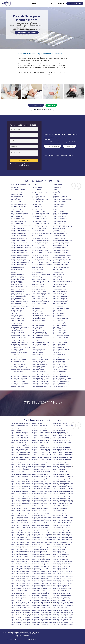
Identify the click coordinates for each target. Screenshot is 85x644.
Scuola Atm (35, 307)
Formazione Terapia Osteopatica (61, 244)
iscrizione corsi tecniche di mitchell (19, 441)
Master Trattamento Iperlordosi (40, 300)
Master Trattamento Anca (59, 290)
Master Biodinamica (58, 266)
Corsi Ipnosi (14, 191)
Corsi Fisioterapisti (36, 189)
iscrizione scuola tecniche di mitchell (20, 563)
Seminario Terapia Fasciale (17, 366)
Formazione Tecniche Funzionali (40, 242)
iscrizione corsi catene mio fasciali (19, 425)
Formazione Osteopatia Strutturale (62, 237)
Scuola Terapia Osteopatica (60, 325)
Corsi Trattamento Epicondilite (61, 215)
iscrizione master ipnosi (17, 512)
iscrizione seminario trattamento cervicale (21, 614)
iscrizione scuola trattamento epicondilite (63, 577)
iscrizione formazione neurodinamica (62, 473)
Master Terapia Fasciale (17, 285)
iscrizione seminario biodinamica (61, 587)
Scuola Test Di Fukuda (37, 329)
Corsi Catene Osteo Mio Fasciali (61, 186)
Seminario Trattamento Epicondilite (62, 378)
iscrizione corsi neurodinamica (61, 432)
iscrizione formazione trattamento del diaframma (44, 493)
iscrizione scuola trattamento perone (62, 582)
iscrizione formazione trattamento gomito (64, 497)
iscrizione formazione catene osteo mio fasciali (65, 466)
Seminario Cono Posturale (38, 351)
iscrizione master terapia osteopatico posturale (23, 526)
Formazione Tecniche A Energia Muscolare (64, 240)
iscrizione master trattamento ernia (20, 538)
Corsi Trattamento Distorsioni (18, 215)
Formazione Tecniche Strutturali (61, 242)
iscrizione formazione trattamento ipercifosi (22, 498)
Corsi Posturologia (58, 198)
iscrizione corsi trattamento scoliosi (62, 461)
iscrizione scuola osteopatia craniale (20, 558)
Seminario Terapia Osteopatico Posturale (21, 368)
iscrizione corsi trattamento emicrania (41, 454)
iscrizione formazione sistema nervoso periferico (44, 480)
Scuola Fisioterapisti (37, 312)
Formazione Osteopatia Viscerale (19, 239)
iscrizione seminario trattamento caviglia (42, 612)
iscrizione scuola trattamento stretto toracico (43, 585)
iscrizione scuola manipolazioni (61, 553)
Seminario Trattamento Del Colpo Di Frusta (21, 376)
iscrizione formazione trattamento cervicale (22, 492)
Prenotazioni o (27, 32)
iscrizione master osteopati (39, 515)
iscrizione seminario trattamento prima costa (22, 624)
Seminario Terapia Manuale (39, 366)
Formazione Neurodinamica (60, 234)
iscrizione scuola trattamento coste (62, 573)
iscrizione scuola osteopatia (60, 556)
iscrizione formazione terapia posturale (42, 485)
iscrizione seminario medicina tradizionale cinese (44, 595)
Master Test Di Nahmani (59, 288)
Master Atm (35, 266)
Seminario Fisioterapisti (38, 353)
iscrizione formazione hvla (60, 470)
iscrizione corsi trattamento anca (61, 447)
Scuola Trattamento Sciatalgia (39, 344)
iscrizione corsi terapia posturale (40, 444)
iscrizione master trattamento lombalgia (63, 539)
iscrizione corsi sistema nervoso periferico (42, 439)
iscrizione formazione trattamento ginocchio (43, 497)
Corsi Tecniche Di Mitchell (17, 201)
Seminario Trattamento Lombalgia (62, 382)
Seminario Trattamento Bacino (18, 373)
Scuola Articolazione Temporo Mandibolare (21, 307)
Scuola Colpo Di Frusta (16, 310)
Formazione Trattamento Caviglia (40, 251)
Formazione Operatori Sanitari (18, 235)
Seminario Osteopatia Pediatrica (40, 359)
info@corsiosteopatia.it (67, 155)
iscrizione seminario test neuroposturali (42, 611)
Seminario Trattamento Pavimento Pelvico (42, 383)
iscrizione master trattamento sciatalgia (42, 543)
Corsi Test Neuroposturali (38, 208)
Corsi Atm (34, 184)
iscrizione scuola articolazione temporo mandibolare (24, 546)
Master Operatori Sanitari (17, 276)
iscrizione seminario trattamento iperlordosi (43, 621)
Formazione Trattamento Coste (61, 252)
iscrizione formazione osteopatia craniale (21, 476)
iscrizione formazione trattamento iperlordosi (43, 498)
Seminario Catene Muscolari (39, 349)
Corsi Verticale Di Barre (59, 223)
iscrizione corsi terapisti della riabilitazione (22, 446)
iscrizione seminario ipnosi (17, 594)
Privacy (19, 637)
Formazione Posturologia (59, 239)
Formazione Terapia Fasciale (18, 244)
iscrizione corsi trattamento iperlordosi (42, 458)
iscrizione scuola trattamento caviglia (41, 572)
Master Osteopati (36, 276)
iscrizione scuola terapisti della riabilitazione (22, 568)
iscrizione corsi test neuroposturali (41, 447)
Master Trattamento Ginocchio (39, 298)
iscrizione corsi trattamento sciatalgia (41, 461)
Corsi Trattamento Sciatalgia (39, 222)
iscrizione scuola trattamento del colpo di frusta (23, 575)
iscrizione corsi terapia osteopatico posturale (22, 444)
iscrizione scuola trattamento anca (62, 570)
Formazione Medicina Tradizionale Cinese (42, 234)
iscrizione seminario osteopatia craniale (21, 599)
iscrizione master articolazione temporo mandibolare (24, 505)
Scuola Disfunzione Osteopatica (18, 312)
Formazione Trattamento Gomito (61, 257)
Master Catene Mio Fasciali (17, 268)
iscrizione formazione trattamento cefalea (64, 490)
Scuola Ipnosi (14, 313)
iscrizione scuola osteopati (39, 556)
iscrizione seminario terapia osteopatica (63, 606)
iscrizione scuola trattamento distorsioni (21, 577)
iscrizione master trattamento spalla (20, 544)
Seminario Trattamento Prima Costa (20, 385)
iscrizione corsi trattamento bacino (19, 449)
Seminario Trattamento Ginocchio (40, 380)
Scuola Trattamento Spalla (17, 346)
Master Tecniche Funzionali (39, 283)
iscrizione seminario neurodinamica (62, 595)
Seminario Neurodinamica (60, 356)
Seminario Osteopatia (58, 358)
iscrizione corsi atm (37, 424)
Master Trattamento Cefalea (60, 291)
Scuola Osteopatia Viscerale (17, 320)
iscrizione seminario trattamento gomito (63, 619)
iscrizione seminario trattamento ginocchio (43, 619)
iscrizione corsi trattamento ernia (19, 456)
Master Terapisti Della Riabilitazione (20, 288)
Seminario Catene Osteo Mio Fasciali (62, 349)
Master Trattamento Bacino (17, 291)
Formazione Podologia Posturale (40, 239)
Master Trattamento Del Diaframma (41, 295)
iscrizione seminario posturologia (61, 600)
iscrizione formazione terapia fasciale (20, 483)
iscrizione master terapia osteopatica (62, 524)
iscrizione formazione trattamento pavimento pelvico (45, 500)
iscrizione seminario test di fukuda (41, 609)
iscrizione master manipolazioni (61, 512)
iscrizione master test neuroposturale (20, 529)
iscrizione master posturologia (61, 519)
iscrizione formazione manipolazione (41, 471)
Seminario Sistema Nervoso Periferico (41, 363)
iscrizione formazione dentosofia (61, 468)
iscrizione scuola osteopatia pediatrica (41, 558)
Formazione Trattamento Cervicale (19, 252)
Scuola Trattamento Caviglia (39, 332)
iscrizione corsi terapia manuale (40, 442)
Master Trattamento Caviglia (39, 291)
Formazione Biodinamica (59, 225)
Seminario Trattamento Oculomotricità (20, 383)
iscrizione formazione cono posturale (41, 468)
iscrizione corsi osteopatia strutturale (63, 436)
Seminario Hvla (57, 353)
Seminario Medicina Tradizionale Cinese (42, 356)
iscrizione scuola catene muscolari (40, 548)
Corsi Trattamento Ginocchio (39, 217)
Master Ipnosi (14, 273)
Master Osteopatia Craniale (17, 278)
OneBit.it (33, 640)
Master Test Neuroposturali (39, 290)
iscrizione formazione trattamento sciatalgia (43, 502)
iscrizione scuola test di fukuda (40, 568)
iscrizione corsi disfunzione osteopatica (21, 429)
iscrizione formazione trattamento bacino (21, 490)
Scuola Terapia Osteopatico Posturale (20, 327)
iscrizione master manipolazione (40, 512)
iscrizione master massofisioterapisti (20, 514)
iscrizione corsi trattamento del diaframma (43, 453)
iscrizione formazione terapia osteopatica (64, 483)
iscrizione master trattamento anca (62, 529)
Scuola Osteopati (36, 317)
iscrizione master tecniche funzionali (41, 522)
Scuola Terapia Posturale (38, 327)
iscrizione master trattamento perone (62, 541)
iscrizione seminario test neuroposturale (21, 611)
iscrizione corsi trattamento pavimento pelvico (43, 459)
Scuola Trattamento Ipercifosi (18, 341)
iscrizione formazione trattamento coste (63, 492)
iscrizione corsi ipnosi (16, 430)
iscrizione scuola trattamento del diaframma (43, 575)
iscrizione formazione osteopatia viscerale (21, 478)
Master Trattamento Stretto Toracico (41, 305)
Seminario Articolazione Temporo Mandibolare (22, 348)
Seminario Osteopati (37, 358)
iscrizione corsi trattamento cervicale (20, 451)
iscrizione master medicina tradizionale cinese (43, 514)
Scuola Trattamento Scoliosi (60, 344)
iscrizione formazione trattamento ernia (21, 497)
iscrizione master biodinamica (61, 505)
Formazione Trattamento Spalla (18, 264)
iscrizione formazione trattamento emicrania (43, 495)
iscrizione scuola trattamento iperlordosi (42, 580)
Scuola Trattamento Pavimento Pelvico (41, 342)
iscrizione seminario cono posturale (41, 590)
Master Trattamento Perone (60, 302)
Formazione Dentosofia (59, 228)
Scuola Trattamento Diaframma (61, 336)
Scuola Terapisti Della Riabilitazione (19, 329)
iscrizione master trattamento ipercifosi (21, 539)
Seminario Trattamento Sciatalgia (40, 385)
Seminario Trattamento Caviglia (40, 373)
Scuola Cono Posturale (37, 310)
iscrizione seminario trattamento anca (63, 611)
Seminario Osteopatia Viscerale (18, 361)
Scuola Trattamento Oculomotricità (19, 342)
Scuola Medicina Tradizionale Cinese (41, 315)
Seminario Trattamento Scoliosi (61, 385)
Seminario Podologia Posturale (39, 361)
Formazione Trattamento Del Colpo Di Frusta (22, 254)
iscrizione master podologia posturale (41, 519)
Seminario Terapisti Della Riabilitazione (20, 370)
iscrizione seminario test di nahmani (62, 609)
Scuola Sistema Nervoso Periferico (40, 322)
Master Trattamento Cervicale (18, 293)
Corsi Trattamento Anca (59, 208)
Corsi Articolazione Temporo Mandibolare (21, 184)
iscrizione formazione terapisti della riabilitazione (23, 487)
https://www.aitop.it (24, 635)
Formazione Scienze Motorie (18, 240)
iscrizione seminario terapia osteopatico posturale (23, 607)
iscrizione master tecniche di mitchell (20, 522)
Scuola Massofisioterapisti (17, 315)
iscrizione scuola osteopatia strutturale (63, 558)
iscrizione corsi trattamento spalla (19, 463)
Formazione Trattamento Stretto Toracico (42, 264)
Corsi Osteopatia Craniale (17, 196)
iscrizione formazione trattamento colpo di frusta (44, 492)
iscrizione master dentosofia (60, 509)
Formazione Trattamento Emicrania (41, 256)
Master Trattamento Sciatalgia (39, 303)
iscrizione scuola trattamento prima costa (21, 583)
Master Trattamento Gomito (60, 298)
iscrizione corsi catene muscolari (40, 425)
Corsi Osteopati (36, 195)
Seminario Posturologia (59, 361)
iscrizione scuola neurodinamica (61, 555)
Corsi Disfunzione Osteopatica (18, 189)
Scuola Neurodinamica (59, 315)
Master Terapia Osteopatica (60, 285)
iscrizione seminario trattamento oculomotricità (23, 623)
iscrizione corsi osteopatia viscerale (20, 437)
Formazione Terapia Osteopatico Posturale (21, 245)
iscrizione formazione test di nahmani (63, 487)
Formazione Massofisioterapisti (18, 234)
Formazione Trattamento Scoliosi (61, 262)
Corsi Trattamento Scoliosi (60, 222)
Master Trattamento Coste (60, 293)
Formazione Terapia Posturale (39, 245)
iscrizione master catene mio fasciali (20, 507)
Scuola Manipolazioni (58, 313)
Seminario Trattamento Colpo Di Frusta (42, 375)
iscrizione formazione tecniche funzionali (42, 481)
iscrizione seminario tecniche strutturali (63, 604)
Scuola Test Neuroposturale (18, 331)
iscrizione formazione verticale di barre (63, 504)
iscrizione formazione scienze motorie (20, 480)
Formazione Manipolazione (39, 232)
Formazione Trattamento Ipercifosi (19, 259)
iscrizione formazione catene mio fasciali (21, 466)
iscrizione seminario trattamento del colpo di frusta (24, 616)
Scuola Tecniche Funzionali (38, 324)
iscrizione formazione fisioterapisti (41, 470)
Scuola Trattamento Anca (59, 331)
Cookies (24, 637)
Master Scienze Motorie (17, 281)
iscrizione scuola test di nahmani (61, 568)
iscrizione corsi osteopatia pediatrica (41, 436)
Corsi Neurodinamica (58, 193)
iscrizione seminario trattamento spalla (21, 626)
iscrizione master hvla (59, 510)
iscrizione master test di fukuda (40, 527)
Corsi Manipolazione (37, 191)
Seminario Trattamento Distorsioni (19, 378)
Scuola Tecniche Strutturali (60, 324)
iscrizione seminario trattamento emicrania (43, 617)
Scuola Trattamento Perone (60, 342)
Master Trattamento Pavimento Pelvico (42, 302)
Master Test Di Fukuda (37, 288)
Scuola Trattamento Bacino (17, 332)
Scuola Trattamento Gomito (60, 339)
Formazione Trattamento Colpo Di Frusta (42, 252)
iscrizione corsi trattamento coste (62, 451)
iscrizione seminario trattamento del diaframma (44, 616)
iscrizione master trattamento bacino (20, 531)
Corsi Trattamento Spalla (17, 223)
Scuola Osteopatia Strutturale (60, 319)
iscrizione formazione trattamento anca (63, 488)
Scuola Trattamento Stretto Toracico (41, 346)
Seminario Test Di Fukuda (38, 370)
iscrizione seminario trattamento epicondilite (64, 617)
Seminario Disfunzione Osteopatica (19, 353)
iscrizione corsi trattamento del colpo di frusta (23, 453)
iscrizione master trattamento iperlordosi (42, 539)
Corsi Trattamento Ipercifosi (18, 218)
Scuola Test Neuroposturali (39, 331)
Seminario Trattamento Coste (60, 375)
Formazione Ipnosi (15, 232)
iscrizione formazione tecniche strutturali (63, 481)
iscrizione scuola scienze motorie (19, 561)
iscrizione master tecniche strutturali (62, 522)
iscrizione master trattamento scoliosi (63, 543)
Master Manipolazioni (58, 273)
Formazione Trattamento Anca (61, 249)
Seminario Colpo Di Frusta (17, 351)
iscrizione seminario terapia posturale (41, 607)
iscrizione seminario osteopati (39, 597)
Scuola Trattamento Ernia (17, 339)
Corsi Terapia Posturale (38, 205)
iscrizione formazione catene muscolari (42, 466)
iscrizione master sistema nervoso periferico (43, 521)
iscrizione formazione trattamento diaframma (65, 493)
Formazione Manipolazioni (60, 232)
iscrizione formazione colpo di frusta (20, 468)
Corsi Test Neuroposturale (17, 208)
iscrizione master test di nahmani (62, 527)
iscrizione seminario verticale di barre (63, 626)
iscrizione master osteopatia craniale (20, 517)
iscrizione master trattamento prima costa (21, 543)
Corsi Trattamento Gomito (60, 217)
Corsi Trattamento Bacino (17, 210)
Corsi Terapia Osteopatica (59, 203)
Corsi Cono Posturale (37, 188)
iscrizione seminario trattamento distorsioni (22, 617)
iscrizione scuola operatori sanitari (19, 556)
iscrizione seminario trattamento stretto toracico (44, 626)
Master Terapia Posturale (38, 286)
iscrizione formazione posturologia (62, 478)
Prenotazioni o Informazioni (43, 109)
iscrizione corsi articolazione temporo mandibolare (23, 424)
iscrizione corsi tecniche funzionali (41, 441)
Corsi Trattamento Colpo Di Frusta (40, 212)
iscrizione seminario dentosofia (61, 590)
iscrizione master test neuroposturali (41, 529)
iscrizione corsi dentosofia (60, 427)
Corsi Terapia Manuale (37, 203)
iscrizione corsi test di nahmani (61, 446)
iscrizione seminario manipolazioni (62, 594)
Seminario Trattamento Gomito (61, 380)
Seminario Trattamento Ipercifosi (19, 382)
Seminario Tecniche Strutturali (61, 365)
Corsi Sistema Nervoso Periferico (40, 200)
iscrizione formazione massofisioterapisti (21, 473)
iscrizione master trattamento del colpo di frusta (23, 534)
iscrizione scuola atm (37, 546)
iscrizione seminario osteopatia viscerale (21, 600)
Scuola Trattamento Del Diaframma (41, 336)
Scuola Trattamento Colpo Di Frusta (41, 334)
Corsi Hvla (56, 189)
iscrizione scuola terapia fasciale (19, 565)
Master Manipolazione (37, 273)
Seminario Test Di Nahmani (60, 370)
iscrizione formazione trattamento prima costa (22, 502)
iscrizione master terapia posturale (41, 526)
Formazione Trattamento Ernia (18, 257)
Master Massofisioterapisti (17, 274)
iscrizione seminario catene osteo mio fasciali (65, 589)
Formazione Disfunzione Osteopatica (20, 230)
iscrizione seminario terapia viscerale (62, 607)
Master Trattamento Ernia (17, 298)
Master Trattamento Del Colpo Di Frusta (21, 295)
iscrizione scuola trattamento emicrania (42, 577)
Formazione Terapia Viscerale (60, 245)
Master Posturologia (58, 279)
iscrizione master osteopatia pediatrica (42, 517)
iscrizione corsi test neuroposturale (20, 447)
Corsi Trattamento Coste (59, 212)
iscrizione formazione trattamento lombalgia (64, 498)
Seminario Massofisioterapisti (18, 356)
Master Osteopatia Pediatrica (39, 278)
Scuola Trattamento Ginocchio (39, 339)
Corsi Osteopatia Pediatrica (39, 196)
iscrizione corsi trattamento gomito (62, 456)
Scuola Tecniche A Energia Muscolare (62, 322)
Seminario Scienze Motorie (17, 363)
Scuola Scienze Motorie (16, 322)
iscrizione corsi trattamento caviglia (41, 449)
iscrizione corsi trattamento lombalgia (63, 458)
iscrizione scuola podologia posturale (41, 560)
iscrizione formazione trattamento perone (64, 500)
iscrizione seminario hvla (59, 592)
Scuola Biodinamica (58, 307)
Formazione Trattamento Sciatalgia (41, 262)
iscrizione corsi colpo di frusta (18, 427)
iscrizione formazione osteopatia (61, 475)
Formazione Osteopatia (59, 235)
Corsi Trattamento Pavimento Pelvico (41, 220)
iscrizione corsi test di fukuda (39, 446)
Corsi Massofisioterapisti (17, 193)
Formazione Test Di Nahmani (60, 247)
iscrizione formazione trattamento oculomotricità (23, 500)
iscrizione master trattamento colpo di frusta (43, 532)
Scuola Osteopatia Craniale (17, 319)
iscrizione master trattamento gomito (63, 538)
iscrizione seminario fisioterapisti (40, 592)
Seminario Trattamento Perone (61, 383)
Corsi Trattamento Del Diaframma (40, 213)
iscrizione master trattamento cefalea (63, 531)
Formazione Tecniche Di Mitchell (19, 242)
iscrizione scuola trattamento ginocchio (42, 578)
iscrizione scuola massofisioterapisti (20, 555)
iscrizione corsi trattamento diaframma (63, 453)
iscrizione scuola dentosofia (60, 549)
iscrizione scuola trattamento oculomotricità (22, 582)
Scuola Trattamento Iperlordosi (40, 341)
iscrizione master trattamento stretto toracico (43, 544)
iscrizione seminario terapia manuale (41, 606)
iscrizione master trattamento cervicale (21, 532)
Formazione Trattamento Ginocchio (41, 257)
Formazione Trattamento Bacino (19, 251)
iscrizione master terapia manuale (40, 524)
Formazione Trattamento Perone (61, 261)
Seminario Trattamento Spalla (18, 387)
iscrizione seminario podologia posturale (42, 600)
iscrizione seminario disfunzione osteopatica (22, 592)
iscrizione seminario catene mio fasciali (21, 589)
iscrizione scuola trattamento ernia (19, 578)
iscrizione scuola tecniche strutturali (62, 563)
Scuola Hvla (56, 312)
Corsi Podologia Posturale (38, 198)
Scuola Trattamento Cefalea (60, 332)
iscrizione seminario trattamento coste (63, 614)
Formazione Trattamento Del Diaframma (42, 254)
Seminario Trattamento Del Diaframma (42, 376)
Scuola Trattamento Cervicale (18, 334)
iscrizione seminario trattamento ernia (20, 619)
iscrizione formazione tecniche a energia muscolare (66, 480)
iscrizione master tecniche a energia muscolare (65, 521)
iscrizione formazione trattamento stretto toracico (45, 504)
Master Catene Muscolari (38, 268)
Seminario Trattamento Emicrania (40, 378)
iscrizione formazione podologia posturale (42, 478)
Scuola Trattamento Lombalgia (61, 341)
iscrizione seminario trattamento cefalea (63, 612)
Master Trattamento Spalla (17, 305)
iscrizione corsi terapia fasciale (18, 442)
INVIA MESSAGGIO (24, 160)
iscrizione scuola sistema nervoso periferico (43, 561)
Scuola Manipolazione (37, 313)
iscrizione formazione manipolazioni (62, 471)
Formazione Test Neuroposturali (40, 249)
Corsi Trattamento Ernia (17, 217)
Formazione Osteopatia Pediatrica (40, 237)
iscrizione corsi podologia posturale (41, 437)
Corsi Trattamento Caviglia (38, 210)
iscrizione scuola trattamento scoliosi (62, 583)
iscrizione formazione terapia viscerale (63, 485)
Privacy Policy (25, 166)
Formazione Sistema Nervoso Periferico (42, 240)
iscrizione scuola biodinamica (60, 546)
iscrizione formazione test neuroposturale (21, 488)
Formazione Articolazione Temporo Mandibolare (23, 225)
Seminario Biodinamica (59, 348)
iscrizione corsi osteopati (38, 434)
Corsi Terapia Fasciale (16, 203)
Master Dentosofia (58, 269)
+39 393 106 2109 (75, 3)
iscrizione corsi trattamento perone (62, 459)
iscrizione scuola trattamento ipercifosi (20, 580)
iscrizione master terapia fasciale (19, 524)
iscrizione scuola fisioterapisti (39, 551)
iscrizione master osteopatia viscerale (20, 519)
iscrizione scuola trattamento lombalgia (63, 580)
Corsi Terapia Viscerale (59, 205)
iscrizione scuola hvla (58, 551)
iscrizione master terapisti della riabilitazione (22, 527)
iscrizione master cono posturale (40, 509)
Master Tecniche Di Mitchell (17, 283)
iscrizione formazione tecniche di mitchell (21, 481)
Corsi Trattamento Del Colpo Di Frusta (20, 213)
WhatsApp (51, 105)
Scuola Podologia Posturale (39, 320)
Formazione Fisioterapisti (38, 230)
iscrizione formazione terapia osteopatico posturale (24, 485)
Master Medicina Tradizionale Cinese (41, 274)
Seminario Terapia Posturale (39, 368)
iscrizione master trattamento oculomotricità (22, 541)
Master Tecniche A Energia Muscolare (62, 281)
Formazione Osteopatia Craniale (19, 237)
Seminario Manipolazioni (59, 354)
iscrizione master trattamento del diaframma (43, 534)
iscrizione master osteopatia (60, 515)
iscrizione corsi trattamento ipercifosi (20, 458)
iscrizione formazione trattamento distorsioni (22, 495)
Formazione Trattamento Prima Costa (20, 262)
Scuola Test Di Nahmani (59, 329)
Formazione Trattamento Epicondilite (62, 256)
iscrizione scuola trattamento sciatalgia (42, 583)
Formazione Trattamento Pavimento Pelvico (43, 261)
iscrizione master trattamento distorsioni (21, 536)
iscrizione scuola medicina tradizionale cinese (43, 555)
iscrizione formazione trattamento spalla (21, 504)
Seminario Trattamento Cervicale (19, 375)
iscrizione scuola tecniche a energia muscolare (65, 561)
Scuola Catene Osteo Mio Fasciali (61, 308)
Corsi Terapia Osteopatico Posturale (20, 205)
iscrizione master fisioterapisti (39, 510)
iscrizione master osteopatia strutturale (63, 517)
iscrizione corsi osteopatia (60, 434)
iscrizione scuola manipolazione (40, 553)
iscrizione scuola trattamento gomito (62, 578)
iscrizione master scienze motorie (19, 521)
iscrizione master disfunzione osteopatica (21, 510)
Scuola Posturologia (58, 320)
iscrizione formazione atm (38, 464)
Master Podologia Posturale (39, 279)
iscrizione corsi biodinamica (60, 424)
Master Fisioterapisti (37, 271)
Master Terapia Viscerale (59, 286)
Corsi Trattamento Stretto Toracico (40, 223)
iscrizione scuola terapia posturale (40, 566)
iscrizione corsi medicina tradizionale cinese (43, 432)
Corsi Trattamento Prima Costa (18, 222)
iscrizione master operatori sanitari (19, 515)
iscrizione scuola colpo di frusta (19, 549)
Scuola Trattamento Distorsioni (18, 337)
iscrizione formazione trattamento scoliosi (64, 502)
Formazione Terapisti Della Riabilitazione (21, 247)
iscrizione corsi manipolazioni (60, 430)
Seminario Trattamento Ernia (18, 380)
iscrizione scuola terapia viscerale (62, 566)
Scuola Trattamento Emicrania (39, 337)
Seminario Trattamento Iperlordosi (40, 382)
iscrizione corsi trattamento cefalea (62, 449)
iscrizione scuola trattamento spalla (20, 585)
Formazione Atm (36, 225)
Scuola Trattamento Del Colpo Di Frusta (20, 336)
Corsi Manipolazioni (58, 191)
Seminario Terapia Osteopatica (61, 366)
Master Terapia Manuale (38, 285)
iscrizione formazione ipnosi (18, 471)
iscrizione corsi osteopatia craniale (19, 436)
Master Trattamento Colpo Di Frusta (41, 293)
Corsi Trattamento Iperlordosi (39, 218)
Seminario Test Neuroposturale (18, 371)
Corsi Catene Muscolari (38, 186)
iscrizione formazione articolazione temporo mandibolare (25, 464)
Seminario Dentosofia (58, 351)
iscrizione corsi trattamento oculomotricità (21, 459)
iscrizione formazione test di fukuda (41, 487)
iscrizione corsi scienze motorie (18, 439)
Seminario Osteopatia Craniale (18, 359)
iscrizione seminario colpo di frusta (20, 590)
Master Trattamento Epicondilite (61, 296)
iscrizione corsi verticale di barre (61, 463)
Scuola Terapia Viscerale (59, 327)
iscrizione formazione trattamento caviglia (43, 490)
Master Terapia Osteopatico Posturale (20, 286)
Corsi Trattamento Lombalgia (60, 218)
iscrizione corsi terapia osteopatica (62, 442)
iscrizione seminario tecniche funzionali (42, 604)
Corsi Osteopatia (57, 195)
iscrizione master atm (37, 505)
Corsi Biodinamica (58, 184)
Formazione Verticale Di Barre (60, 264)
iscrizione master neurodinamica (61, 514)
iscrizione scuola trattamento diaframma (63, 575)
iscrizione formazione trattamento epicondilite (65, 495)
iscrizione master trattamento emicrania (42, 536)
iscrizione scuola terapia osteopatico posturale (22, 566)
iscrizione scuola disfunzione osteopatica (21, 551)
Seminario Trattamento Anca (60, 371)
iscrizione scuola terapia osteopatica (62, 565)
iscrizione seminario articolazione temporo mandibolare (25, 587)
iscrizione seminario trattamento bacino (21, 612)
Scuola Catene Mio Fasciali (17, 308)
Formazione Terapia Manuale (39, 244)
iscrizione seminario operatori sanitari (20, 597)
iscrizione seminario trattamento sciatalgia (43, 624)
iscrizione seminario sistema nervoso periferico (44, 602)
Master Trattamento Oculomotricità (19, 302)
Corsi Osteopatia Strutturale (60, 196)
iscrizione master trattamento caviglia (41, 531)
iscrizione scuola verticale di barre (62, 585)
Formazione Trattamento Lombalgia (62, 259)
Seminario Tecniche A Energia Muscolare (63, 363)
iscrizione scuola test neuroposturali (41, 570)
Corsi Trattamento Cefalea (60, 210)
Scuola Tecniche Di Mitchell (17, 324)
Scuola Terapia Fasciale (16, 325)
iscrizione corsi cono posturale (40, 427)
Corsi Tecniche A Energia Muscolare (62, 200)
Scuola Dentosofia (58, 310)
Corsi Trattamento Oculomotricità (19, 220)
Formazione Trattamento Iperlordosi (41, 259)
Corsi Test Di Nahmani (59, 206)
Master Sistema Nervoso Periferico (40, 281)
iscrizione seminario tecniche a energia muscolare (66, 602)
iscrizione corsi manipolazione (39, 430)
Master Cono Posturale (38, 269)
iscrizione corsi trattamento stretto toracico (43, 463)
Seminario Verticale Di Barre (60, 387)
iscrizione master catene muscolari (41, 507)
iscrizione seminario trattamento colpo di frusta (44, 614)
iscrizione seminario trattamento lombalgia (64, 621)
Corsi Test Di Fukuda (37, 206)
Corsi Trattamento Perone (60, 220)
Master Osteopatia (58, 276)
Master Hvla (56, 271)
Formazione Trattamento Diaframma (62, 254)
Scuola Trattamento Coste (60, 334)
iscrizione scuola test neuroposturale (20, 570)
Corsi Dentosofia (57, 188)
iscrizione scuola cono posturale (40, 549)
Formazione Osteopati (37, 235)
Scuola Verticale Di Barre (59, 346)
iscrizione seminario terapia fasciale (20, 606)
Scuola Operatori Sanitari (17, 317)
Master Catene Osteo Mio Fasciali (61, 268)
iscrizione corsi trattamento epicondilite (63, 454)
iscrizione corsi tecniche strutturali (62, 441)
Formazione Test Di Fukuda (39, 247)
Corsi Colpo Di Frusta (16, 188)
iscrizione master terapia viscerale (62, 526)
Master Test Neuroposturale (18, 290)
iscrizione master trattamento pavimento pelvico (44, 541)
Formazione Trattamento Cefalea (61, 251)
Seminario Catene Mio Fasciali (18, 349)
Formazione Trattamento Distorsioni (20, 256)
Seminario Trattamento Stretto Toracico (42, 387)
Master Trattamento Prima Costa (19, 303)
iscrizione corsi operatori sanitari (19, 434)
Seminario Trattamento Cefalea (61, 373)
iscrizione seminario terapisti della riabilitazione (23, 609)
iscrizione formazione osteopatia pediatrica (43, 476)
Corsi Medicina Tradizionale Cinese (40, 193)
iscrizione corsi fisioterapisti (39, 429)
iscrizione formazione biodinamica (62, 464)
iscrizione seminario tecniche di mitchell (21, 604)
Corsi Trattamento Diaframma (61, 213)
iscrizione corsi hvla (58, 429)
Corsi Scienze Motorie (16, 200)
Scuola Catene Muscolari (38, 308)
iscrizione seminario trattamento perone (63, 623)
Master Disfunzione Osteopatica (19, 271)
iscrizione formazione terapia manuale (42, 483)
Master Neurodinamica (59, 274)
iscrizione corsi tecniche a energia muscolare (64, 439)
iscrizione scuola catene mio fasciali (20, 548)
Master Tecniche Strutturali (60, 283)
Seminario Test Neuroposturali (39, 371)
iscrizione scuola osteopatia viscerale (20, 560)
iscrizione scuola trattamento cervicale (20, 573)
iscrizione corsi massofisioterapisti (19, 432)
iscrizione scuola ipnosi (16, 553)
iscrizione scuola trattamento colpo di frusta (43, 573)
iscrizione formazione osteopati (40, 475)
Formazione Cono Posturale (39, 228)
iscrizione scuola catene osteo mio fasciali (64, 548)
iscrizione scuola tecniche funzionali (41, 563)
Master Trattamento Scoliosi (60, 303)
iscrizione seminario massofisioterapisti (20, 595)
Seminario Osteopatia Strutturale (61, 359)
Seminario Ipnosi (15, 354)
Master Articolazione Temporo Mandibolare (21, 266)
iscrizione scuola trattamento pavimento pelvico (44, 582)
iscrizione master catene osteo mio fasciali (64, 507)
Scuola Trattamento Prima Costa (19, 344)
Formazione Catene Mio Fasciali (18, 227)
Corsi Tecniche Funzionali (38, 201)
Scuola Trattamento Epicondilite (61, 337)
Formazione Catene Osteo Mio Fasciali (63, 227)
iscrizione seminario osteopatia (61, 597)
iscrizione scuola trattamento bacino (20, 572)
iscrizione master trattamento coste (62, 532)
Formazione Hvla (57, 230)
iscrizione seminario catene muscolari (41, 589)
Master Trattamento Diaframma (61, 295)
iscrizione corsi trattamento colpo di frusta (43, 451)
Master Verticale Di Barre (59, 305)
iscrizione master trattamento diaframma (63, 534)
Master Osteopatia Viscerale (18, 279)
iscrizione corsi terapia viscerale (61, 444)
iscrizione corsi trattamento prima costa (21, 461)
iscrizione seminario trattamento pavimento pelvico (45, 623)
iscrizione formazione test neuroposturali (42, 488)
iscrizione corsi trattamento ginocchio (41, 456)
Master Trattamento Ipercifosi (18, 300)
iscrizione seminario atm (38, 587)
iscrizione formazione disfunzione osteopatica (22, 470)
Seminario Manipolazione (38, 354)
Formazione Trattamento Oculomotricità (21, 261)
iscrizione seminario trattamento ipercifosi (21, 621)
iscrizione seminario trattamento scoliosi (63, 624)
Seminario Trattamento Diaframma (62, 376)
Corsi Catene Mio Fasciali (17, 186)
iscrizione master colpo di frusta (19, 509)
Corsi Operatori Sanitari (17, 195)
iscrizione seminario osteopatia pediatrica (42, 599)
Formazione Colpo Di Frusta (18, 228)
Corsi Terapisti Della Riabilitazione (19, 206)
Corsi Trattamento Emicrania (39, 215)
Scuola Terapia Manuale (38, 325)
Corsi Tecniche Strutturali (59, 201)
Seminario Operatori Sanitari (18, 358)
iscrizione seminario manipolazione (41, 594)
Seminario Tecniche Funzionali (39, 365)
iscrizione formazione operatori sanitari (21, 475)
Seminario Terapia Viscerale (60, 368)
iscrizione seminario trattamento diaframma (64, 616)
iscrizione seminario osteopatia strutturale (64, 599)
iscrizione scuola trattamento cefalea (62, 572)
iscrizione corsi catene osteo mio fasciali (63, 425)
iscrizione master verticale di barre (62, 544)
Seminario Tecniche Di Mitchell (18, 365)
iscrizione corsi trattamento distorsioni (20, 454)
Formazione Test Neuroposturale (19, 249)
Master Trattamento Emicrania (39, 296)
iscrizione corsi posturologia (60, 437)
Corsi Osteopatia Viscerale (17, 198)
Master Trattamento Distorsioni (18, 296)
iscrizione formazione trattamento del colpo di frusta (24, 493)
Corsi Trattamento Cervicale (18, 212)
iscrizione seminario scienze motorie (20, 602)
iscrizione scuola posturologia (60, 560)
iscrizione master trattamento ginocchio (42, 538)
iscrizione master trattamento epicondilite (64, 536)
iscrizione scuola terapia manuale (40, 565)
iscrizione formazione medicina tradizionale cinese (45, 473)
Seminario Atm (36, 348)
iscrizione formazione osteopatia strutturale (64, 476)
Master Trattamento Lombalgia (61, 300)
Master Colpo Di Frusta (16, 269)
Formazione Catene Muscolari (39, 227)
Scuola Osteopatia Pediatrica (39, 319)
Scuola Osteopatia (58, 317)
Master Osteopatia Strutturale (61, 278)
